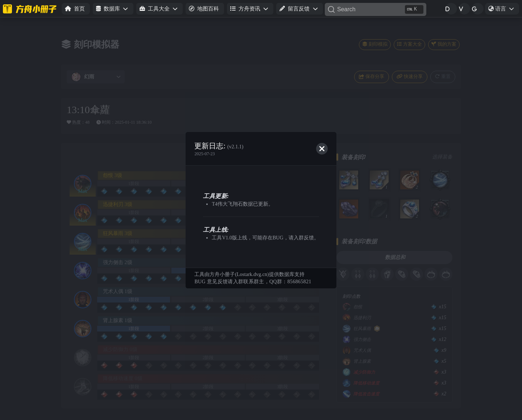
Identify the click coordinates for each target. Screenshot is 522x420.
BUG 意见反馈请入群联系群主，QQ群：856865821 (253, 282)
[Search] (376, 9)
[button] (113, 9)
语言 (504, 10)
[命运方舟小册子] (31, 9)
